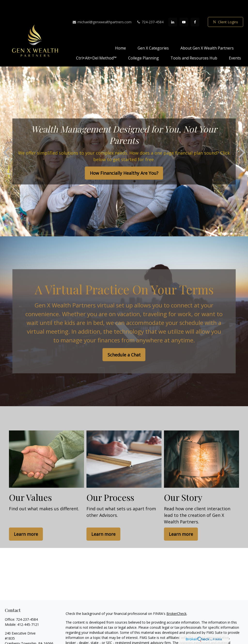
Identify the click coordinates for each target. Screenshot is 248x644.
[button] (120, 33)
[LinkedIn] (173, 8)
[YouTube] (184, 8)
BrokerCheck (176, 599)
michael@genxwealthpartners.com (102, 7)
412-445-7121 (28, 610)
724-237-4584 (150, 7)
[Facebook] (195, 8)
